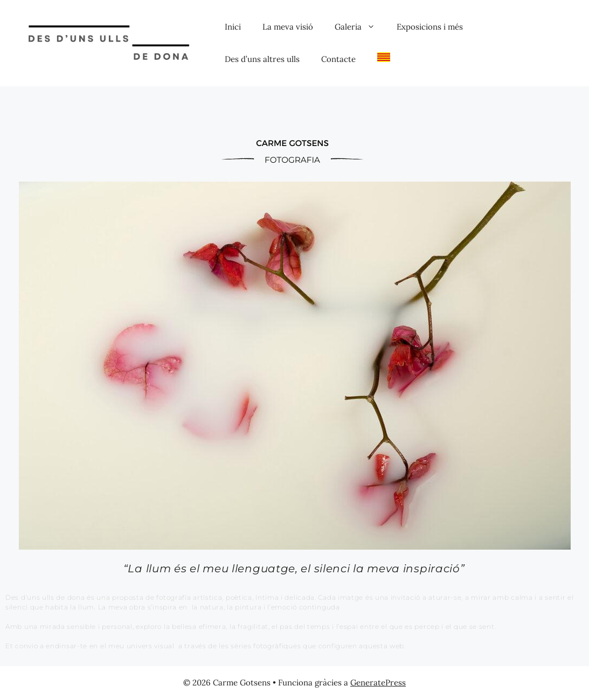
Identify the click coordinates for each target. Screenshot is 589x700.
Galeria (360, 27)
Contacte (338, 59)
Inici (233, 27)
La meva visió (288, 27)
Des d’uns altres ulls (262, 59)
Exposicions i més (430, 27)
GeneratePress (378, 682)
